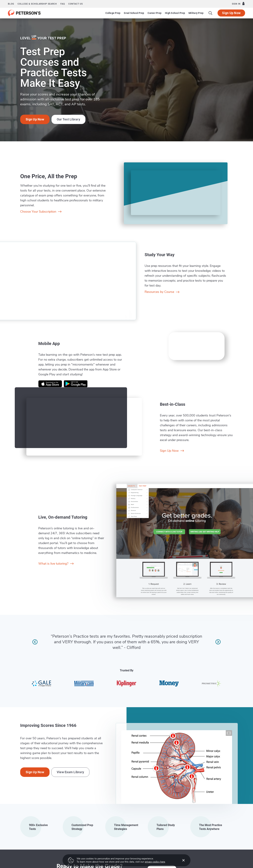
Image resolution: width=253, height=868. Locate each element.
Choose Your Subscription (41, 212)
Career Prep (155, 13)
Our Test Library (68, 119)
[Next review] (218, 642)
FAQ (63, 4)
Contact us (76, 4)
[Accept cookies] (181, 860)
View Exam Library (70, 772)
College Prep (113, 13)
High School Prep (175, 13)
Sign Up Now (231, 13)
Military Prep (196, 13)
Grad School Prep (134, 13)
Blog (11, 4)
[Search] (210, 13)
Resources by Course (162, 292)
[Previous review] (35, 642)
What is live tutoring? (56, 564)
